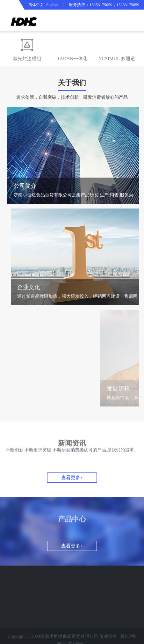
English (52, 5)
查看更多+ (72, 478)
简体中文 (36, 5)
